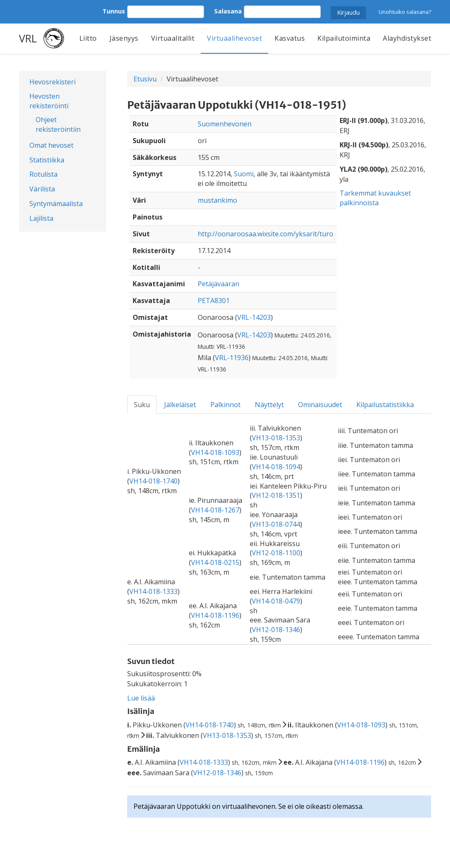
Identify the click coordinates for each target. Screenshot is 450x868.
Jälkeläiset (180, 405)
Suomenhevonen (225, 124)
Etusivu (145, 79)
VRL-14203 (254, 317)
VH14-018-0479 (276, 601)
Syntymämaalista (56, 204)
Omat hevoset (51, 145)
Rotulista (43, 174)
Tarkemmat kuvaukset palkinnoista (375, 198)
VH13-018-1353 (276, 438)
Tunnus (114, 11)
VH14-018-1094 (276, 467)
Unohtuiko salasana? (405, 12)
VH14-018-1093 (215, 452)
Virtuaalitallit (173, 38)
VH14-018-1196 (215, 615)
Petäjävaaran (218, 284)
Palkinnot (225, 405)
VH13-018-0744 (276, 524)
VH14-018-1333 (153, 591)
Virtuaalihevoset (234, 38)
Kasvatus (290, 38)
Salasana (228, 11)
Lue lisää (141, 698)
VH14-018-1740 (153, 481)
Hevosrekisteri (52, 82)
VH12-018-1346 (276, 630)
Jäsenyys (124, 38)
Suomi (244, 174)
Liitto (88, 38)
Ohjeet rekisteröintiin (58, 124)
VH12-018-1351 (276, 495)
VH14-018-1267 (215, 510)
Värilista (42, 189)
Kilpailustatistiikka (385, 405)
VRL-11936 (232, 358)
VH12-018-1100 (276, 553)
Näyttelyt (269, 405)
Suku (142, 405)
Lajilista (41, 218)
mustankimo (217, 200)
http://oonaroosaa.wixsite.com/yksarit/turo (266, 234)
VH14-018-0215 (215, 562)
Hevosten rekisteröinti (49, 101)
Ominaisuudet (320, 405)
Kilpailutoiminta (344, 38)
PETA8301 (214, 301)
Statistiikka (47, 160)
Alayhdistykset (407, 38)
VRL (28, 38)
